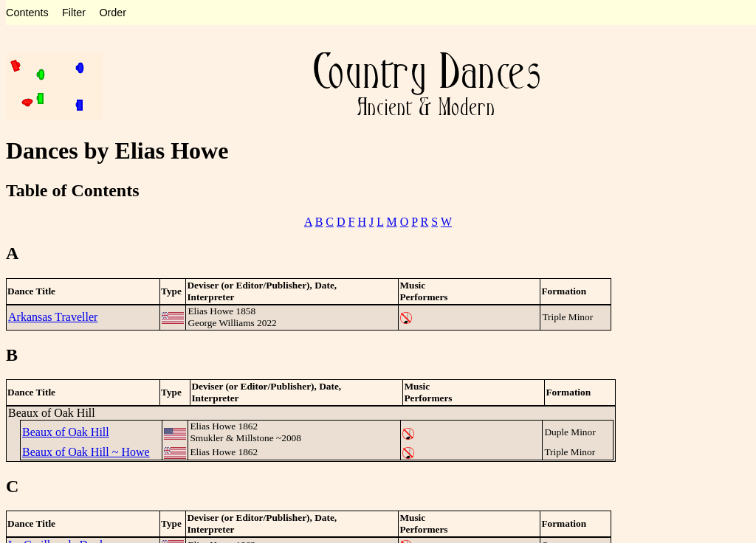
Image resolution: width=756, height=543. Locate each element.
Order (113, 13)
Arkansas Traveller (53, 317)
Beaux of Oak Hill (66, 432)
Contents (27, 13)
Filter (74, 13)
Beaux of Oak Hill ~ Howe (86, 452)
